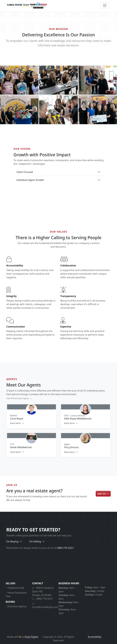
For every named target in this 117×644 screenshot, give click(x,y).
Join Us (103, 498)
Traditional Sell (16, 592)
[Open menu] (105, 5)
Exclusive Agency (17, 611)
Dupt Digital (31, 637)
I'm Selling (25, 541)
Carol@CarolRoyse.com (45, 612)
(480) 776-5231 (45, 603)
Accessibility (94, 637)
